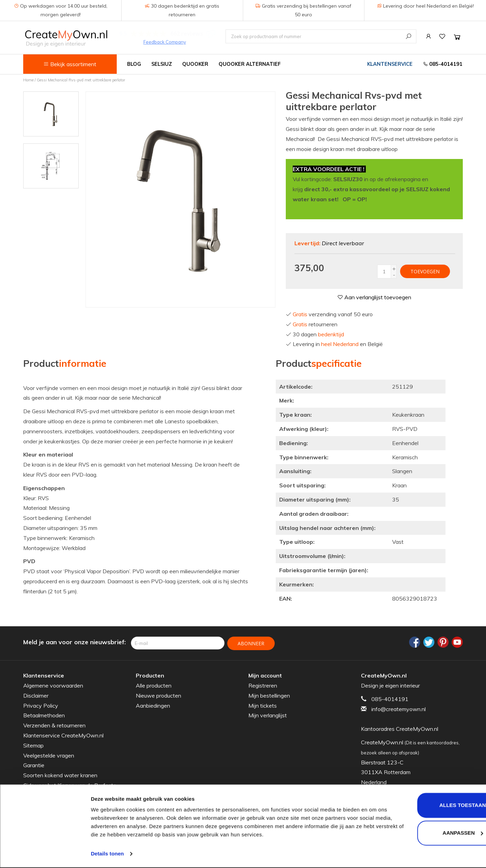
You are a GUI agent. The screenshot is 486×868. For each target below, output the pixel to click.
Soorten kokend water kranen (60, 775)
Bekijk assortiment (70, 64)
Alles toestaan (428, 806)
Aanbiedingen (153, 705)
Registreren (263, 685)
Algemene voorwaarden (53, 685)
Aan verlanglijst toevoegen (374, 297)
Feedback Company (165, 42)
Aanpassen (428, 833)
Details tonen (107, 854)
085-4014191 (443, 64)
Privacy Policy (41, 705)
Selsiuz (162, 64)
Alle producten (154, 685)
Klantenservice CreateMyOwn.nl (63, 735)
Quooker (195, 64)
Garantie (34, 765)
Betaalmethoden (44, 715)
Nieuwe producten (158, 695)
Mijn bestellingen (269, 695)
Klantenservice (390, 64)
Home (28, 80)
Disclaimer (36, 695)
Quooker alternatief (250, 64)
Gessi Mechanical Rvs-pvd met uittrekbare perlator (81, 80)
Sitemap (33, 745)
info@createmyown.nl (399, 709)
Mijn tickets (263, 705)
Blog (134, 64)
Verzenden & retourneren (54, 725)
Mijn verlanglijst (268, 715)
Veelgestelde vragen (49, 755)
